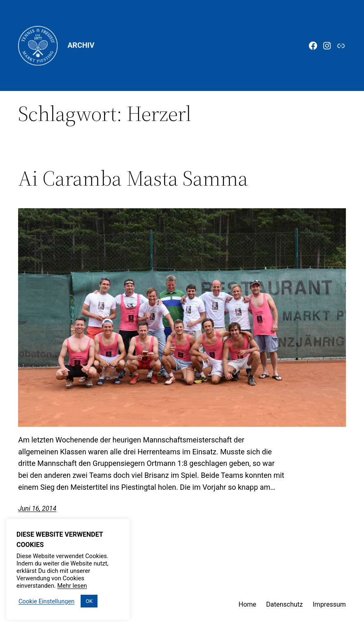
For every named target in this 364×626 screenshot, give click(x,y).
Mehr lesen (72, 586)
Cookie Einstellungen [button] (46, 601)
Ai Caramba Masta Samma (133, 178)
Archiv (81, 45)
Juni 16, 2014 (37, 508)
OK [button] (89, 601)
